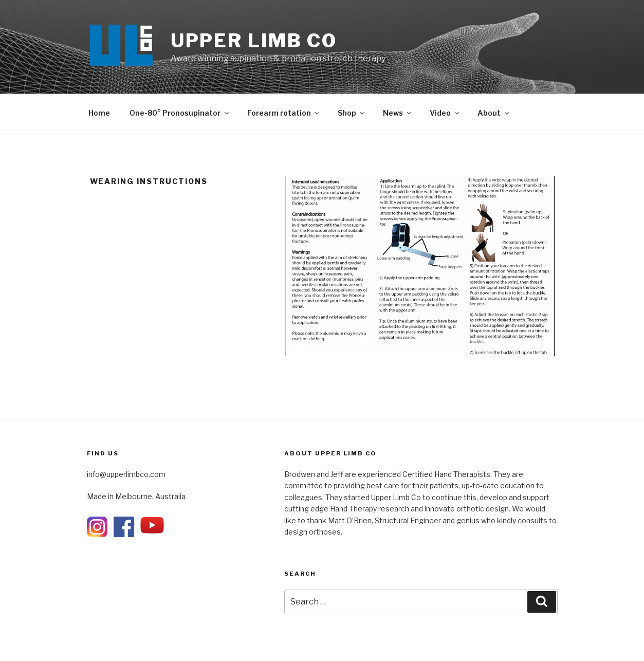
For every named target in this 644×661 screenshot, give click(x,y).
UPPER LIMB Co (254, 41)
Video (445, 113)
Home (99, 113)
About (494, 113)
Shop (352, 113)
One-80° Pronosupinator (180, 113)
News (398, 113)
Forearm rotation (284, 113)
